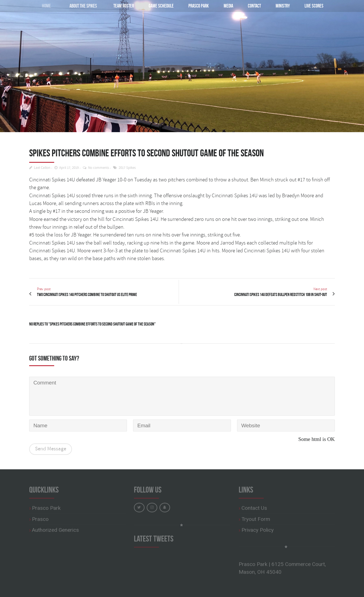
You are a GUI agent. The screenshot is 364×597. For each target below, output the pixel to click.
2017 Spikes (127, 168)
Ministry (283, 6)
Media (228, 6)
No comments (99, 168)
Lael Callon (42, 168)
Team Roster (122, 6)
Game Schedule (161, 6)
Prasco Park (199, 6)
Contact (254, 6)
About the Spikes (79, 6)
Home (43, 6)
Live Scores (314, 6)
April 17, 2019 (69, 168)
